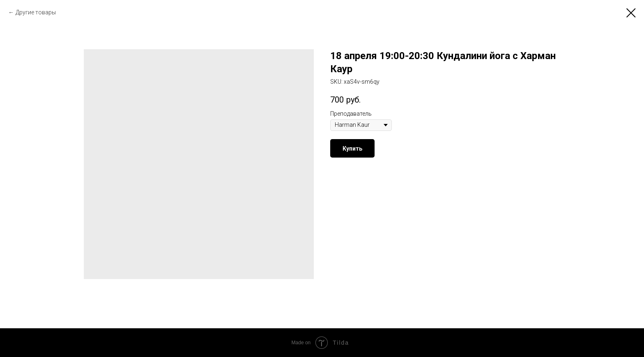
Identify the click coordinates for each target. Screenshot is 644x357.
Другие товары (36, 12)
